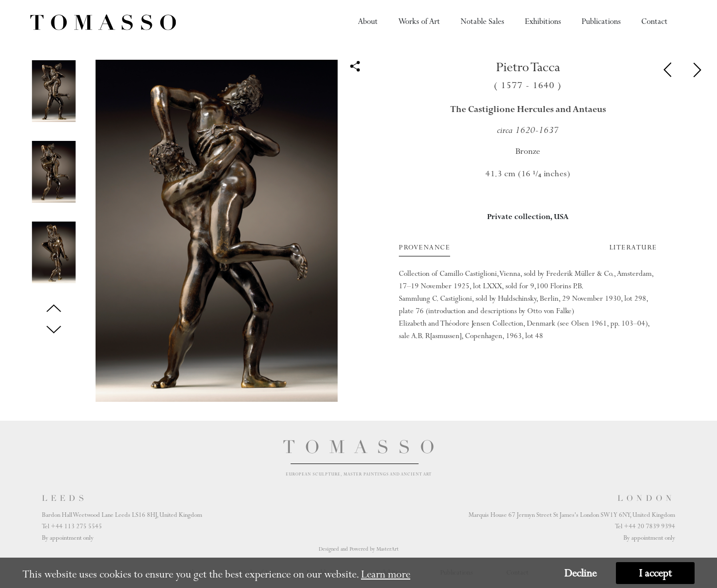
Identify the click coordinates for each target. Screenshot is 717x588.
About (368, 21)
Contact (655, 21)
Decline (580, 573)
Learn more (386, 574)
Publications (601, 21)
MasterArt (388, 549)
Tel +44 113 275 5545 (72, 526)
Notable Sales (482, 21)
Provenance (424, 247)
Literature (633, 247)
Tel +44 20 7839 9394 (645, 526)
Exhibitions (543, 21)
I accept (655, 573)
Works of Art (419, 21)
